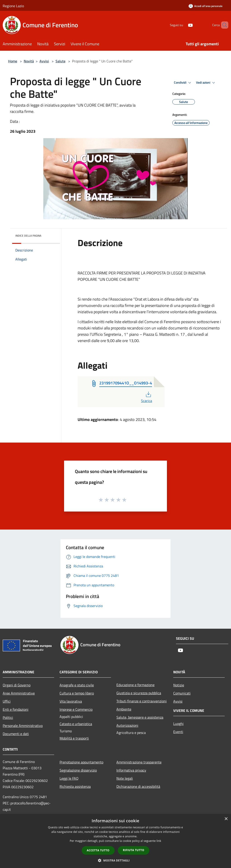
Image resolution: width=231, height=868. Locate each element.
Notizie (179, 685)
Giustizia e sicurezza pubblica (139, 693)
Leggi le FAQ (69, 778)
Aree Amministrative (19, 693)
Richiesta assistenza (75, 786)
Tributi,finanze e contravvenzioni (142, 701)
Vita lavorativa (71, 701)
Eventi (178, 732)
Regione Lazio (13, 6)
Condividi (183, 83)
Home (13, 61)
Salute (60, 61)
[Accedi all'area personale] (206, 6)
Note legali (125, 778)
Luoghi (178, 724)
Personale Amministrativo (23, 726)
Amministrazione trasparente (139, 762)
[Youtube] (183, 25)
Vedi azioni (206, 83)
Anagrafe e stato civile (77, 685)
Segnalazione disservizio (78, 770)
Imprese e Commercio (76, 709)
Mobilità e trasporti (74, 738)
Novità (29, 61)
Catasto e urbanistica (76, 724)
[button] (115, 860)
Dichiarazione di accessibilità (138, 786)
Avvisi (44, 61)
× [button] (226, 819)
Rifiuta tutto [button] (134, 850)
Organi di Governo (17, 685)
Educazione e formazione (135, 685)
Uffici (7, 701)
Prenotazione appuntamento (81, 762)
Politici (8, 717)
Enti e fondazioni (16, 709)
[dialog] (115, 841)
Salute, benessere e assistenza (140, 717)
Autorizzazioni (127, 725)
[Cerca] (223, 25)
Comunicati (182, 693)
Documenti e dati (16, 734)
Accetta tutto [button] (98, 850)
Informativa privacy (131, 770)
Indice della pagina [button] (28, 236)
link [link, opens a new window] (159, 841)
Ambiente (124, 709)
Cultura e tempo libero (77, 693)
